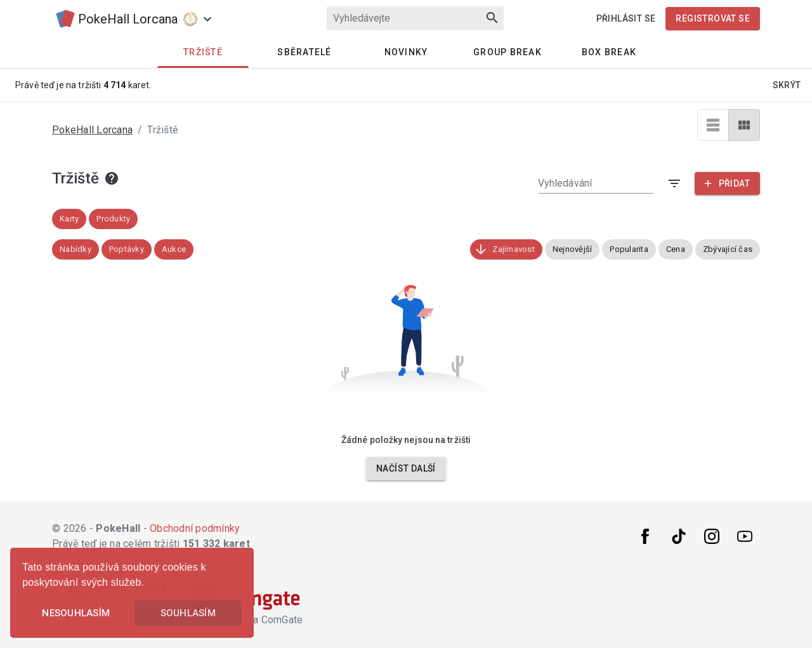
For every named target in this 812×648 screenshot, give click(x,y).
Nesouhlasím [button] (76, 613)
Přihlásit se (626, 18)
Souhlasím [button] (188, 613)
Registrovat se (713, 18)
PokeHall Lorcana (92, 130)
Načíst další (406, 468)
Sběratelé (304, 52)
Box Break (609, 52)
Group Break (507, 52)
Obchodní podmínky (195, 528)
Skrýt (787, 85)
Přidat (726, 183)
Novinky (406, 52)
